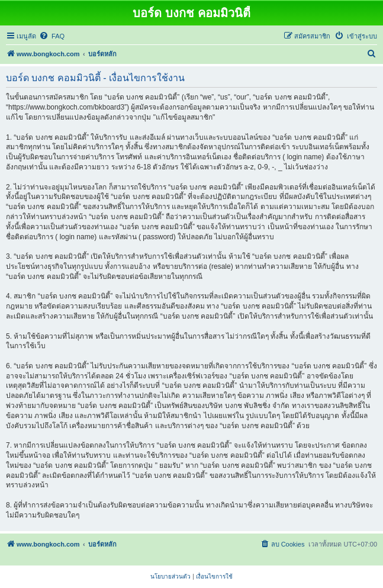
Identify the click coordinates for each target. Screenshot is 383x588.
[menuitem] (52, 36)
